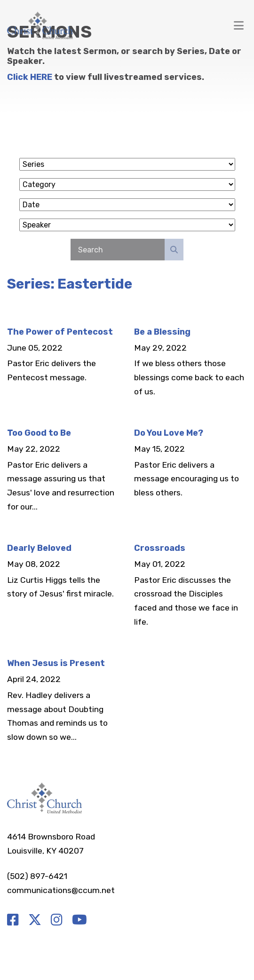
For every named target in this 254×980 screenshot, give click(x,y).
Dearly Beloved (39, 548)
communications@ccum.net (61, 890)
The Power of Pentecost (60, 332)
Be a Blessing (162, 332)
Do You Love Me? (169, 433)
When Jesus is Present (56, 663)
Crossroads (160, 548)
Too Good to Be (39, 433)
